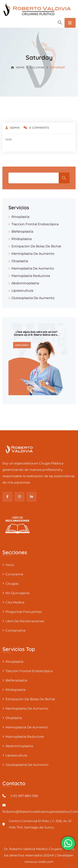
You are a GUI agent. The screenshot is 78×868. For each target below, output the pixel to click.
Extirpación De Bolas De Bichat (36, 246)
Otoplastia (20, 261)
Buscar (64, 178)
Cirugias (12, 584)
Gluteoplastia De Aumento (33, 298)
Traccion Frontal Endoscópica (35, 224)
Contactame (16, 631)
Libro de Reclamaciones (25, 621)
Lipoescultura (22, 291)
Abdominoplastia (25, 283)
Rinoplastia (20, 217)
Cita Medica (15, 602)
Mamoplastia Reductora (31, 276)
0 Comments (36, 128)
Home (18, 67)
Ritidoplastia (22, 239)
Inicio (10, 565)
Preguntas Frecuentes (24, 612)
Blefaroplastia (22, 232)
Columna (37, 67)
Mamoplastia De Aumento (33, 268)
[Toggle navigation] (70, 23)
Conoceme (14, 574)
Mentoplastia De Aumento (33, 254)
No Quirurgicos (17, 593)
